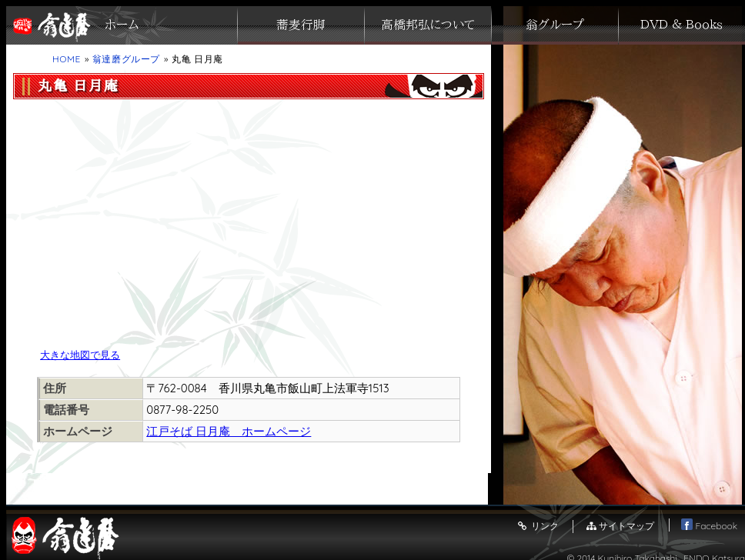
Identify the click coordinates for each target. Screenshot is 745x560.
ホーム (122, 25)
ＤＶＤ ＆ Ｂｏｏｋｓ (682, 25)
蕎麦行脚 (301, 25)
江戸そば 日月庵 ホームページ (229, 431)
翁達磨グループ (126, 59)
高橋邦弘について (428, 25)
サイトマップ (620, 526)
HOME (67, 59)
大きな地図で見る (80, 355)
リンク (537, 526)
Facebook (709, 526)
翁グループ (555, 25)
